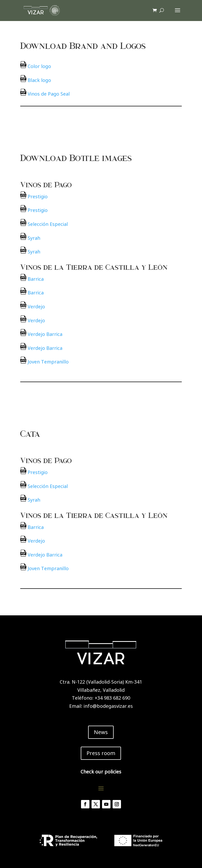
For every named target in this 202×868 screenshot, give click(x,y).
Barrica (36, 279)
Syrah (34, 238)
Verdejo (36, 306)
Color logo (39, 66)
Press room (101, 753)
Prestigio (38, 196)
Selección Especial (48, 224)
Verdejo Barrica (45, 334)
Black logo (39, 80)
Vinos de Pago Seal (49, 94)
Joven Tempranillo (48, 362)
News (101, 732)
